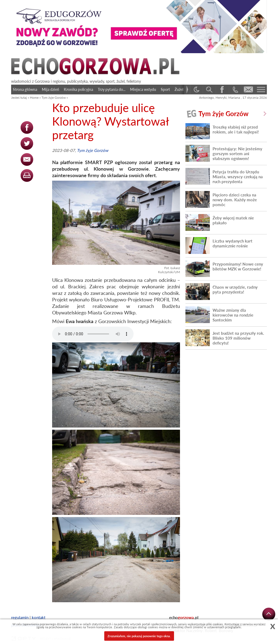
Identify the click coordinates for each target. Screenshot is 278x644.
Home (34, 98)
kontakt (39, 617)
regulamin (20, 617)
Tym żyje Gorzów (54, 98)
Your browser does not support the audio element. (93, 334)
